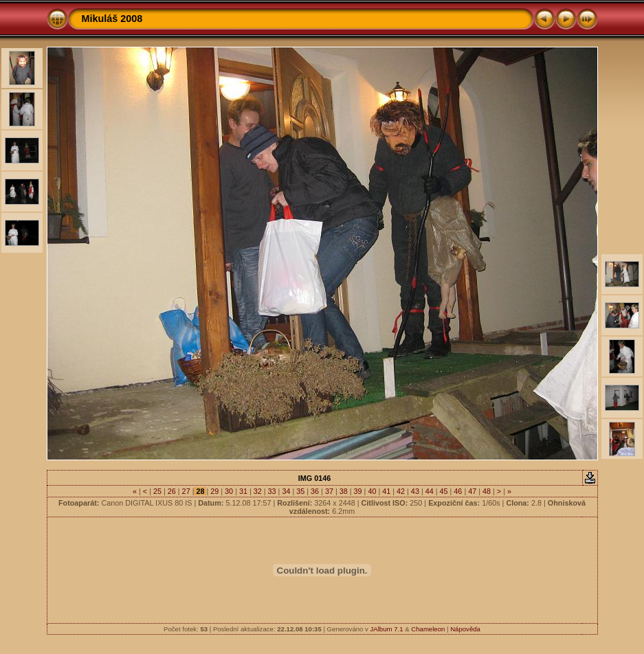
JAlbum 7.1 (387, 629)
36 (315, 491)
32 (258, 491)
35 (300, 491)
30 (229, 491)
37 (329, 491)
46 (458, 491)
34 (286, 491)
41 (386, 491)
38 (344, 491)
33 (272, 491)
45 (444, 491)
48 (487, 491)
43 (415, 491)
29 (214, 491)
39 (358, 491)
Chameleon (428, 629)
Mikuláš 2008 (112, 19)
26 (172, 491)
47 (472, 491)
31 (243, 491)
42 (401, 491)
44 (430, 491)
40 (372, 491)
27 (186, 491)
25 (157, 491)
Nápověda (465, 629)
